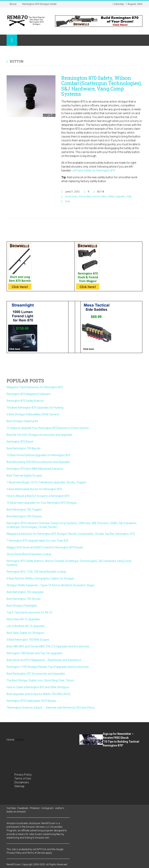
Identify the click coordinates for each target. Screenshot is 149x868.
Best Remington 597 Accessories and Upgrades (36, 674)
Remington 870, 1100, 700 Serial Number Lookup (36, 572)
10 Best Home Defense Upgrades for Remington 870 (38, 455)
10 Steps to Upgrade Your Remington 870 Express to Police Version (48, 428)
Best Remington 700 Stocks (24, 599)
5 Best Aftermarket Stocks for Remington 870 (34, 489)
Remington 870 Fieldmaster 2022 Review (31, 701)
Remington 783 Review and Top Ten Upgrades (35, 653)
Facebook (23, 808)
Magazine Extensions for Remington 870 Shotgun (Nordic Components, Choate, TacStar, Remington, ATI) (71, 534)
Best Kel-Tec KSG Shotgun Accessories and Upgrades (39, 435)
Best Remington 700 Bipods (24, 448)
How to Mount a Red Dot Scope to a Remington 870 (38, 496)
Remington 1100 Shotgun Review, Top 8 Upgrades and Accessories (48, 667)
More (68, 201)
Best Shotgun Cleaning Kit (22, 421)
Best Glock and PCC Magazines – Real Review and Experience (44, 660)
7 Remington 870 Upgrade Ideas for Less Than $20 (37, 541)
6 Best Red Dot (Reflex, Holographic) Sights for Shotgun (40, 578)
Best (89, 197)
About (13, 4)
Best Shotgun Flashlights (22, 606)
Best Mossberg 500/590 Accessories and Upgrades (38, 462)
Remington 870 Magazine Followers (29, 394)
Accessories (71, 197)
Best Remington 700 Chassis (24, 516)
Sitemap (19, 786)
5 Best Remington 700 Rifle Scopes (28, 640)
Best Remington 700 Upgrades (25, 592)
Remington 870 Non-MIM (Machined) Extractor (35, 469)
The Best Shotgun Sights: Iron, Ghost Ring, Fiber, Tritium (40, 680)
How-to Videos (100, 197)
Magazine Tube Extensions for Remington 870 (35, 387)
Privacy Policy (23, 775)
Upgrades (120, 197)
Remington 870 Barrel (20, 442)
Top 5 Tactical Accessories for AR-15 (29, 612)
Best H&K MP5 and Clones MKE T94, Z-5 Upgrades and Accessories (48, 646)
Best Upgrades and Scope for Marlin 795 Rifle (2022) (39, 694)
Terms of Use (23, 778)
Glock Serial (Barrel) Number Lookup (29, 554)
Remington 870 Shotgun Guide (39, 4)
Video (129, 197)
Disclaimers (22, 782)
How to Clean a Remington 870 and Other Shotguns (38, 687)
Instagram (47, 808)
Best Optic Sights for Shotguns (25, 633)
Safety (111, 197)
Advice (82, 197)
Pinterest (35, 808)
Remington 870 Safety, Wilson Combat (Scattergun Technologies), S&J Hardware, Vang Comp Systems (102, 86)
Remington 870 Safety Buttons (25, 401)
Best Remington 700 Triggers (24, 510)
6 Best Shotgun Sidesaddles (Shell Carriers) (33, 414)
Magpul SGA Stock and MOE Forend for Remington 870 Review (45, 547)
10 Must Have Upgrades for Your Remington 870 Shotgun (42, 503)
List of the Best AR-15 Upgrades (26, 626)
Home (10, 740)
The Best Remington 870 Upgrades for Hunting (35, 408)
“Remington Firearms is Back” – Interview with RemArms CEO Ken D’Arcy (51, 708)
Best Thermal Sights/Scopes (24, 476)
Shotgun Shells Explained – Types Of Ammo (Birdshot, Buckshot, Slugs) (51, 585)
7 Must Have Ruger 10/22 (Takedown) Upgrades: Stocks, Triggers (46, 482)
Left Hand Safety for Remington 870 (93, 170)
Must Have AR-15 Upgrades (23, 619)
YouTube (11, 808)
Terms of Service (36, 853)
